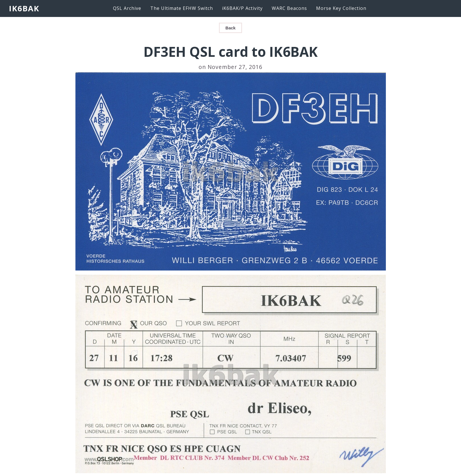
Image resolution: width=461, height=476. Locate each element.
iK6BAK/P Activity (242, 8)
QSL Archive (127, 8)
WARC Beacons (289, 8)
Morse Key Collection (341, 8)
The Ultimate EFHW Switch (182, 8)
